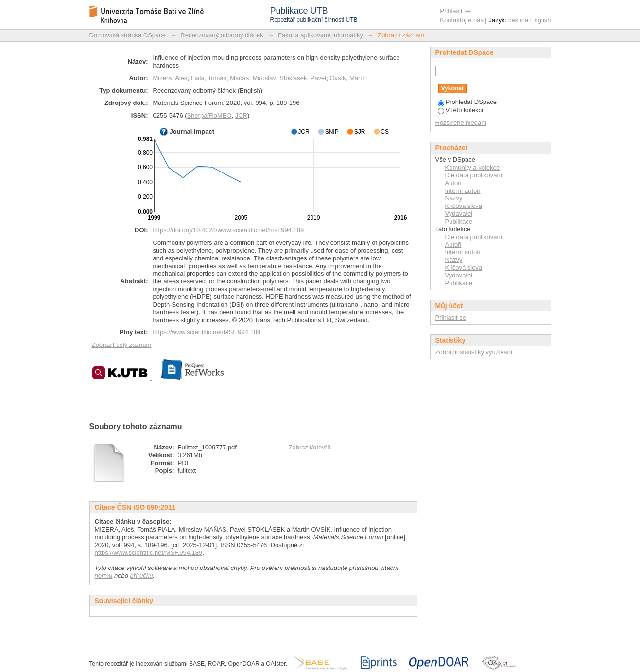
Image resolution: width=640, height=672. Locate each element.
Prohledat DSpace (467, 102)
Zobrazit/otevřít (310, 447)
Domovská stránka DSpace (128, 35)
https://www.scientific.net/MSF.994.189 (207, 332)
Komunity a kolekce (473, 167)
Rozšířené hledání (461, 123)
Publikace (459, 221)
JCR (241, 115)
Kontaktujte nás (462, 20)
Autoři (453, 183)
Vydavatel (459, 214)
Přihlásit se (455, 11)
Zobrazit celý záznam (122, 345)
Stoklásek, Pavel (303, 78)
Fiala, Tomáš (209, 78)
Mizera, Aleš (170, 78)
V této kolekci (460, 110)
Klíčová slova (464, 206)
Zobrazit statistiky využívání (474, 352)
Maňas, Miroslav (253, 78)
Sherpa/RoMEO (209, 115)
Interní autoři (463, 191)
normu (104, 576)
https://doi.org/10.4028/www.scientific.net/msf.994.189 (229, 230)
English (541, 20)
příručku (142, 576)
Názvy (454, 198)
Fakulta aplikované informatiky (320, 35)
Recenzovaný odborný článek (222, 35)
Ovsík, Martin (348, 78)
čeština (518, 20)
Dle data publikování (474, 175)
